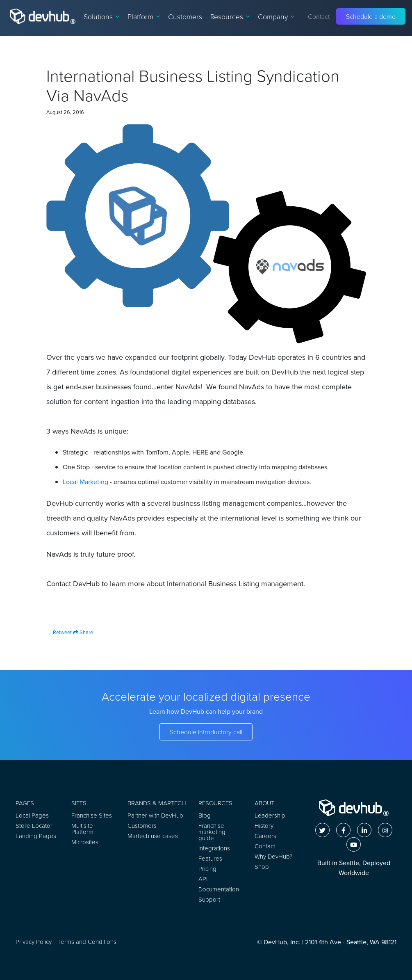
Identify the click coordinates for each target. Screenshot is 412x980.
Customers (185, 16)
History (264, 826)
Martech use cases (153, 836)
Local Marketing (85, 482)
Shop (262, 867)
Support (209, 899)
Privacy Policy (34, 942)
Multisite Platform (82, 829)
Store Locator (34, 826)
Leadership (270, 815)
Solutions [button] (101, 16)
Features (210, 858)
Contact (319, 16)
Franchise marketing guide (212, 832)
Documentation (219, 889)
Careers (265, 836)
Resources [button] (230, 16)
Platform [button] (144, 16)
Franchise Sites (92, 815)
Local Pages (32, 815)
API (203, 879)
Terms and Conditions (87, 942)
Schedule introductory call (206, 732)
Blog (205, 815)
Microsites (85, 842)
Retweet (59, 632)
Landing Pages (36, 836)
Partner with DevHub (155, 815)
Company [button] (276, 16)
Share (83, 632)
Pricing (207, 869)
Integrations (214, 848)
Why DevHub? (273, 856)
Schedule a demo (371, 16)
